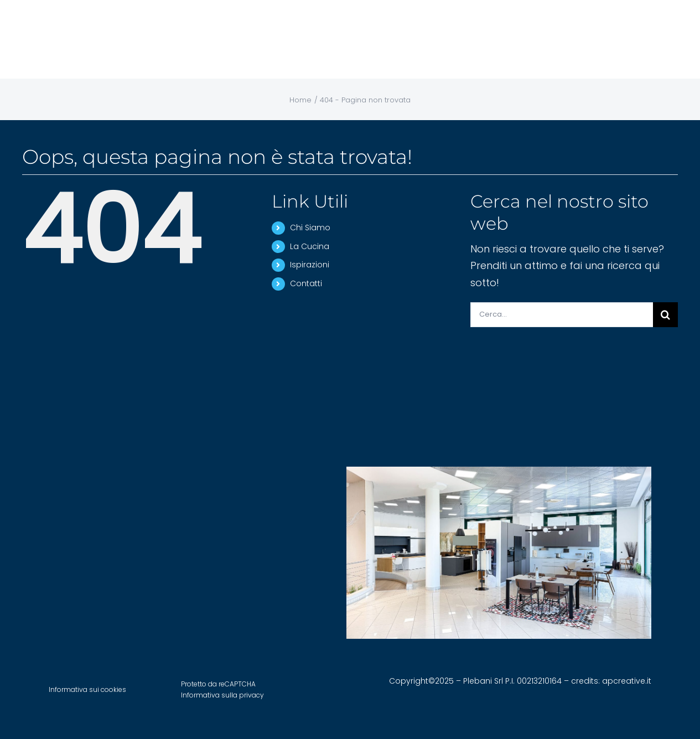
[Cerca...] (562, 315)
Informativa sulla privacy (222, 695)
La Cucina (310, 246)
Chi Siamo (310, 228)
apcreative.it (627, 681)
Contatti (306, 283)
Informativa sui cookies (87, 689)
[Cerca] (665, 315)
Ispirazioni (310, 265)
